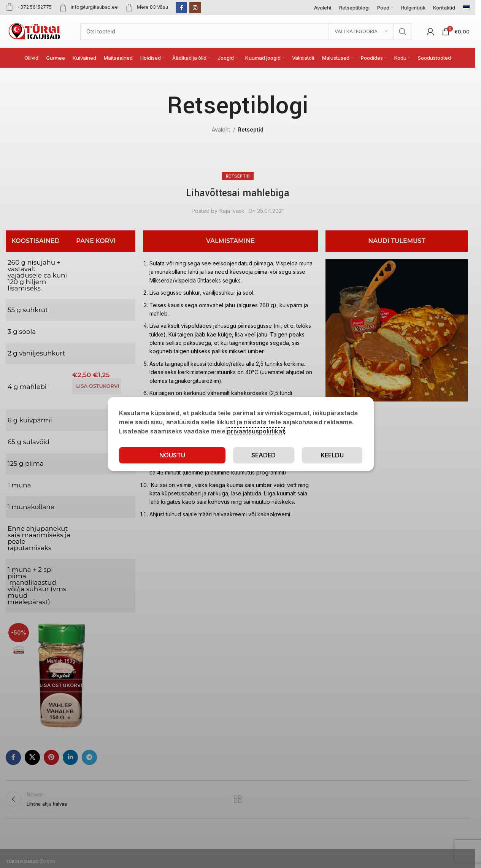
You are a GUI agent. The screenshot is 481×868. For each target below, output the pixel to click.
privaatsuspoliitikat (256, 431)
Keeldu (332, 455)
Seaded (264, 455)
